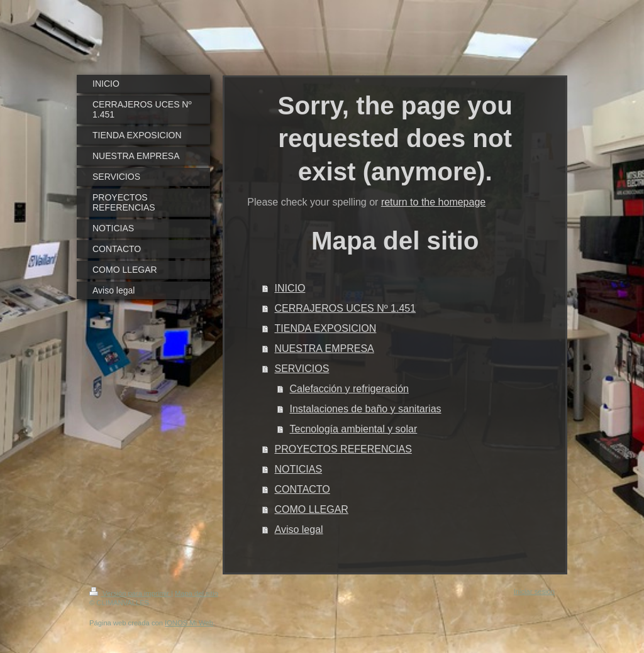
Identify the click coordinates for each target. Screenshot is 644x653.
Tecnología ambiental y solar (354, 429)
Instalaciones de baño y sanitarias (366, 409)
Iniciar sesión (534, 591)
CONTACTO (303, 489)
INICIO (290, 288)
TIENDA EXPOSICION (326, 328)
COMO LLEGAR (312, 509)
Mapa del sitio (197, 593)
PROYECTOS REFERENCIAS (343, 449)
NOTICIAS (299, 469)
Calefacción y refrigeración (349, 389)
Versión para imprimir (130, 593)
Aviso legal (299, 530)
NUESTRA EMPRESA (325, 348)
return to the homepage (433, 202)
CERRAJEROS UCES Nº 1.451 (346, 308)
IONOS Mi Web (189, 623)
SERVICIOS (302, 369)
